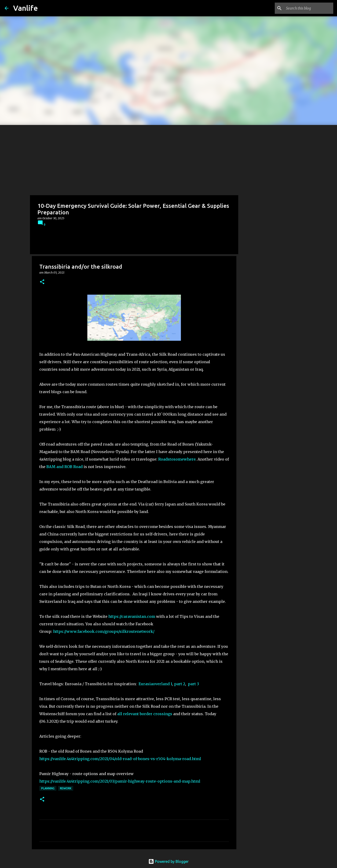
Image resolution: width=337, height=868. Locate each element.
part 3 (193, 684)
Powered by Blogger (168, 861)
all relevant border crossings (145, 714)
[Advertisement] (168, 160)
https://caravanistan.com (132, 616)
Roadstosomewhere (177, 459)
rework (66, 788)
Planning (48, 788)
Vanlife (26, 8)
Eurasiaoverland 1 (155, 684)
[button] (42, 282)
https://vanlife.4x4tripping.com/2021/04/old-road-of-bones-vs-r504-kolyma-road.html (120, 759)
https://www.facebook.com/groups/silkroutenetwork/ (104, 631)
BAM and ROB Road (64, 467)
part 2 (180, 684)
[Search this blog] (309, 8)
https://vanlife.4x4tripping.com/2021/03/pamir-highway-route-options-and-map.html (120, 781)
